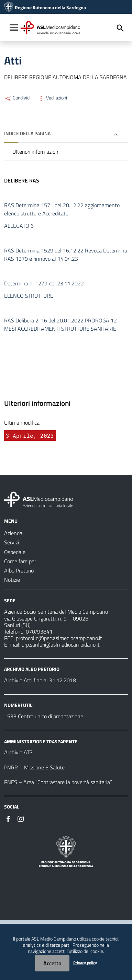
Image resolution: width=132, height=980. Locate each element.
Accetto (52, 963)
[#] (8, 818)
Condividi (17, 98)
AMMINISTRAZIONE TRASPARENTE (41, 741)
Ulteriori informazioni (36, 152)
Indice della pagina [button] (27, 133)
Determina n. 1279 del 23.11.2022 (44, 283)
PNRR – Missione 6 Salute (34, 767)
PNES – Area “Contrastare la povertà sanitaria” (58, 782)
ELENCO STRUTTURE (29, 296)
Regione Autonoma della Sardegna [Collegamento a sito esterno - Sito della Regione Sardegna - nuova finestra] (50, 8)
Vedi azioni (52, 98)
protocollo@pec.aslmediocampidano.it (59, 638)
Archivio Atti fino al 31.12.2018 (40, 680)
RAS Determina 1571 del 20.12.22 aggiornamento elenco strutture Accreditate (62, 209)
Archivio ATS (18, 752)
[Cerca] (120, 28)
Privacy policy (85, 963)
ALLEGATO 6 (19, 226)
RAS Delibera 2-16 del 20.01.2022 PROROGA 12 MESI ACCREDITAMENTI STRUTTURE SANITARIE (60, 324)
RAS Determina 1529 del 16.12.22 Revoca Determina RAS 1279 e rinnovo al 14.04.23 (66, 255)
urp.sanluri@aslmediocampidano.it (61, 645)
